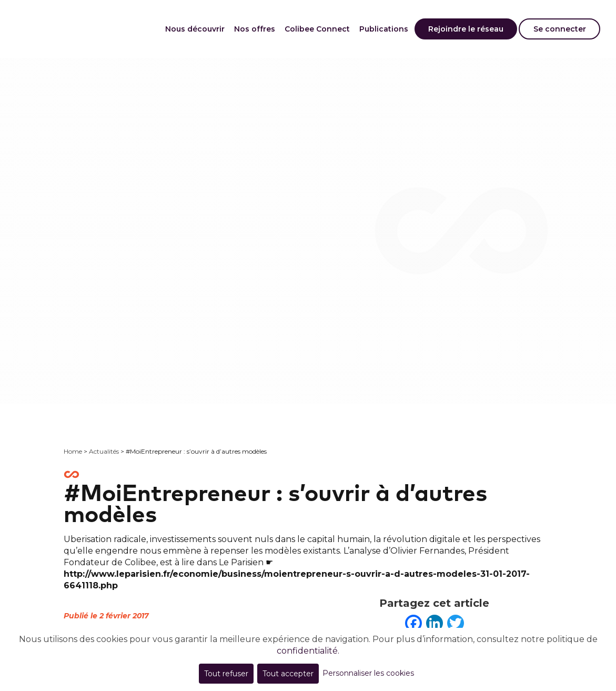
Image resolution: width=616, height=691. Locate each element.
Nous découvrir (195, 29)
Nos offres (255, 29)
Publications (384, 29)
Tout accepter (288, 674)
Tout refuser (226, 674)
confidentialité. (308, 651)
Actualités (104, 451)
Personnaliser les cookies (368, 673)
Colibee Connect (317, 29)
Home (73, 451)
